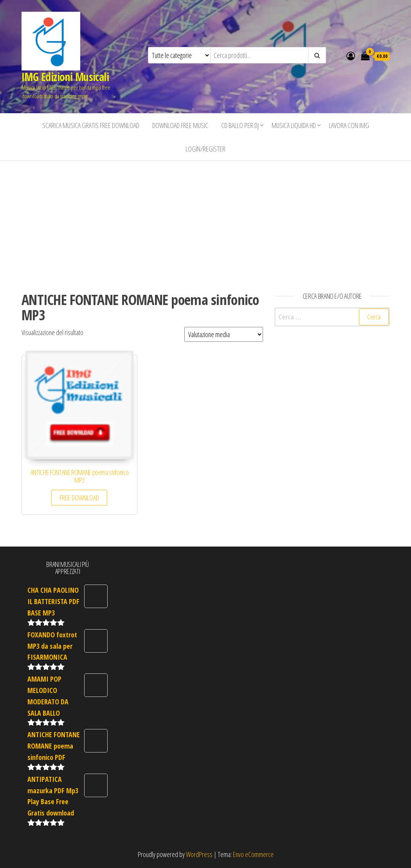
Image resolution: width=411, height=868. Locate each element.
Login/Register (205, 149)
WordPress (199, 854)
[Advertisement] (205, 220)
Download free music (180, 125)
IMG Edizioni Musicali (65, 77)
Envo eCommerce (253, 854)
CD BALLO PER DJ (240, 125)
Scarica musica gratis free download (91, 125)
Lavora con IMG (349, 125)
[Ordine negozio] (224, 334)
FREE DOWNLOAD (79, 498)
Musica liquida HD (294, 125)
